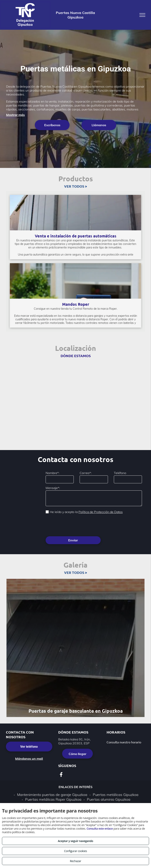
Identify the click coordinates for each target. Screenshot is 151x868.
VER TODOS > (75, 186)
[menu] (142, 15)
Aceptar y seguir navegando (75, 841)
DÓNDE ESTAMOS (76, 356)
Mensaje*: (53, 488)
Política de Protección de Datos (101, 512)
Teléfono (120, 473)
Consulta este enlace (100, 829)
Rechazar (75, 861)
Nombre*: (52, 473)
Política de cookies (102, 795)
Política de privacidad (70, 795)
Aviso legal (44, 795)
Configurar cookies (76, 851)
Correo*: (86, 473)
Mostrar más (15, 115)
